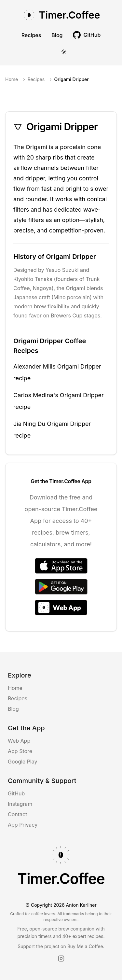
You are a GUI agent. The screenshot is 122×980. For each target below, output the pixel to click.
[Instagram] (61, 959)
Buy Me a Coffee (85, 946)
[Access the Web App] (61, 608)
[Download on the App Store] (61, 566)
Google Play (22, 762)
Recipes (31, 35)
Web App (19, 741)
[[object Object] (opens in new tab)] (87, 35)
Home (12, 79)
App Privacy (23, 825)
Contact (17, 814)
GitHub (16, 793)
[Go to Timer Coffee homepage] (61, 16)
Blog (57, 35)
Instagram (20, 804)
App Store (20, 751)
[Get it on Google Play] (61, 587)
